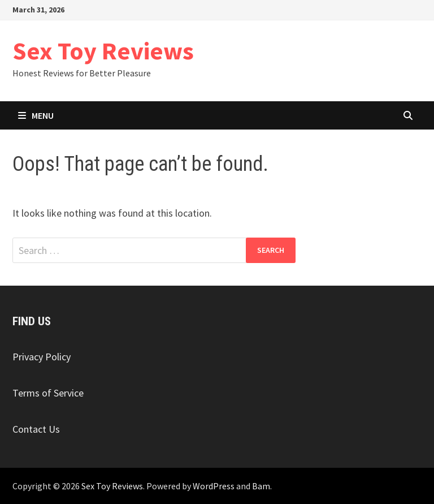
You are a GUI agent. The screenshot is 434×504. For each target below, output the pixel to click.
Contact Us (36, 429)
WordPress (214, 486)
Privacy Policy (42, 357)
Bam (261, 486)
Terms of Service (48, 393)
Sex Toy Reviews (103, 51)
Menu (36, 115)
